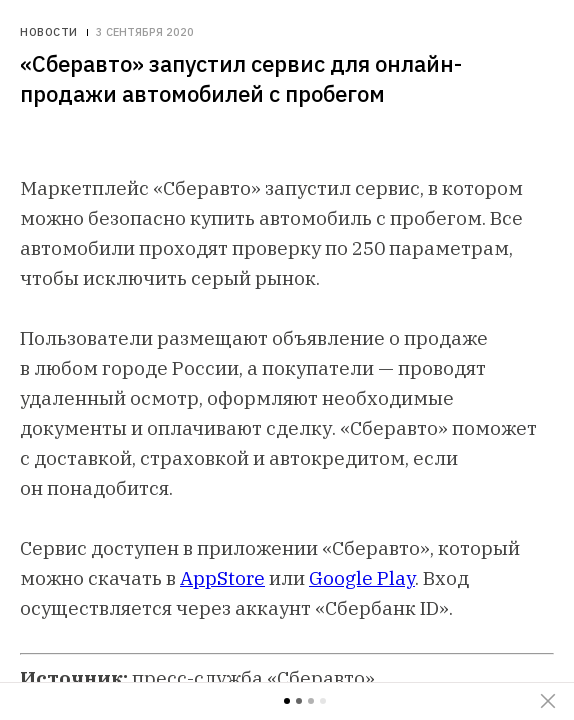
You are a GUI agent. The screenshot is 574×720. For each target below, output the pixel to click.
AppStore (222, 578)
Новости (49, 32)
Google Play (362, 578)
